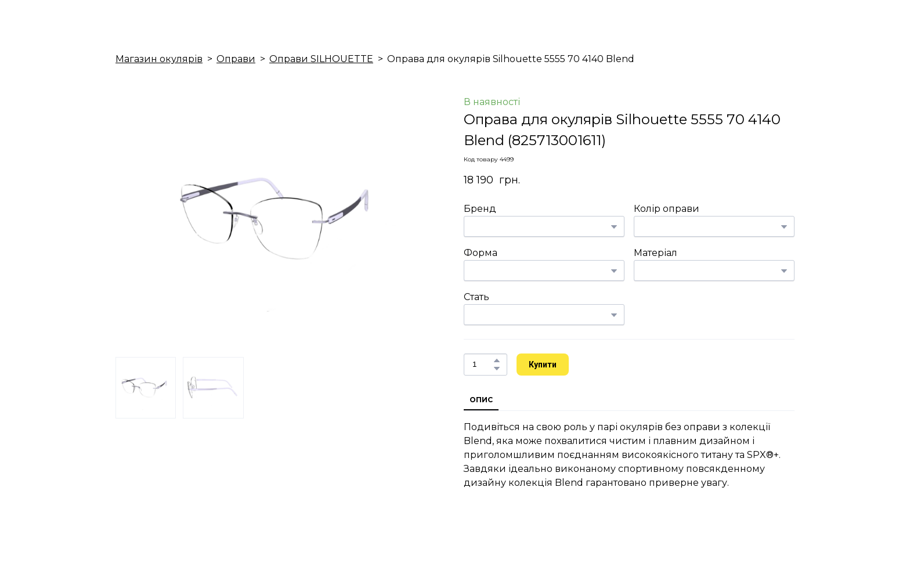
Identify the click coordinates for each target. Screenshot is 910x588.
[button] (497, 360)
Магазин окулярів (159, 59)
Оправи (236, 59)
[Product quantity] (483, 365)
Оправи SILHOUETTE (321, 59)
